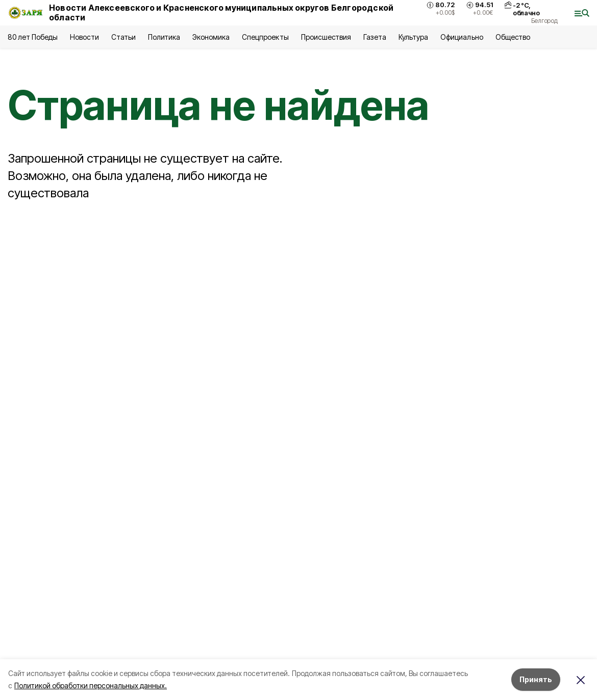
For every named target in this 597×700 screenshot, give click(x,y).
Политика (164, 37)
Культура (413, 37)
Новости (84, 37)
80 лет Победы (33, 37)
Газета (375, 37)
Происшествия (326, 37)
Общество (513, 37)
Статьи (123, 37)
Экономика (211, 37)
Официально (462, 37)
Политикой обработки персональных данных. (91, 685)
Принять (536, 679)
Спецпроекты (265, 37)
